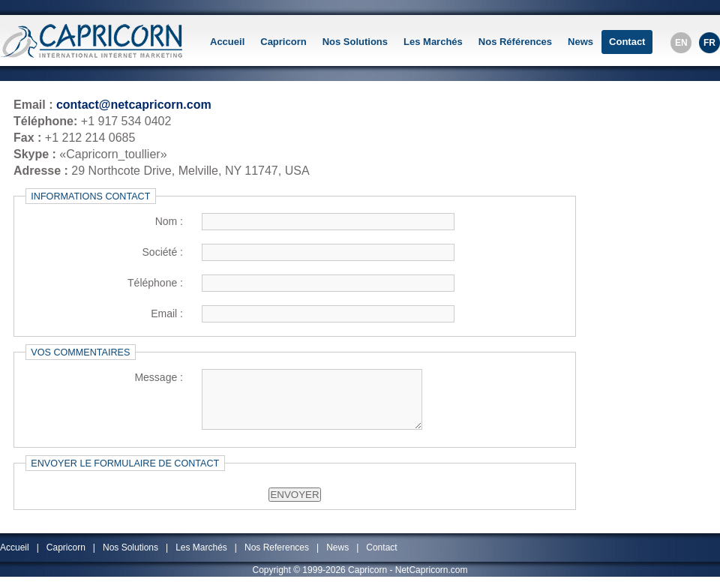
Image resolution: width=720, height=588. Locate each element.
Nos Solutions (355, 42)
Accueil (227, 42)
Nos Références (515, 42)
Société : (163, 252)
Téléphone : (155, 283)
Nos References (277, 558)
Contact (627, 42)
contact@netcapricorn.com (134, 105)
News (580, 42)
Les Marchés (433, 42)
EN (681, 43)
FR (709, 43)
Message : (159, 377)
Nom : (169, 221)
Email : (167, 313)
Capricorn (283, 42)
